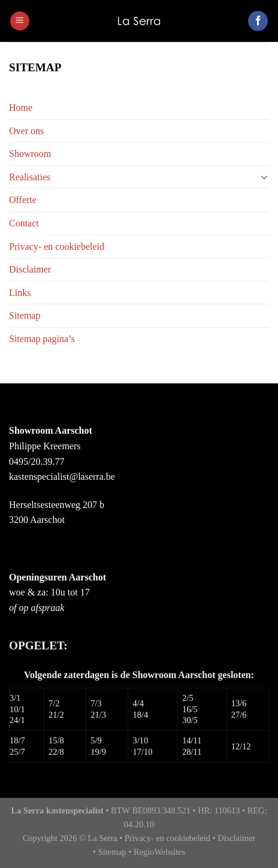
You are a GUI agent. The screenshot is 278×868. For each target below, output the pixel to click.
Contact (24, 223)
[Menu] (20, 21)
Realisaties (30, 177)
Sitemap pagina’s (42, 339)
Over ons (26, 131)
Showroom (30, 154)
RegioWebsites (159, 852)
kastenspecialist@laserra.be (62, 477)
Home (21, 108)
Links (20, 293)
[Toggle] (264, 177)
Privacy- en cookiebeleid (57, 247)
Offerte (23, 200)
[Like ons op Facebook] (258, 21)
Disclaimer (30, 269)
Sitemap (25, 315)
